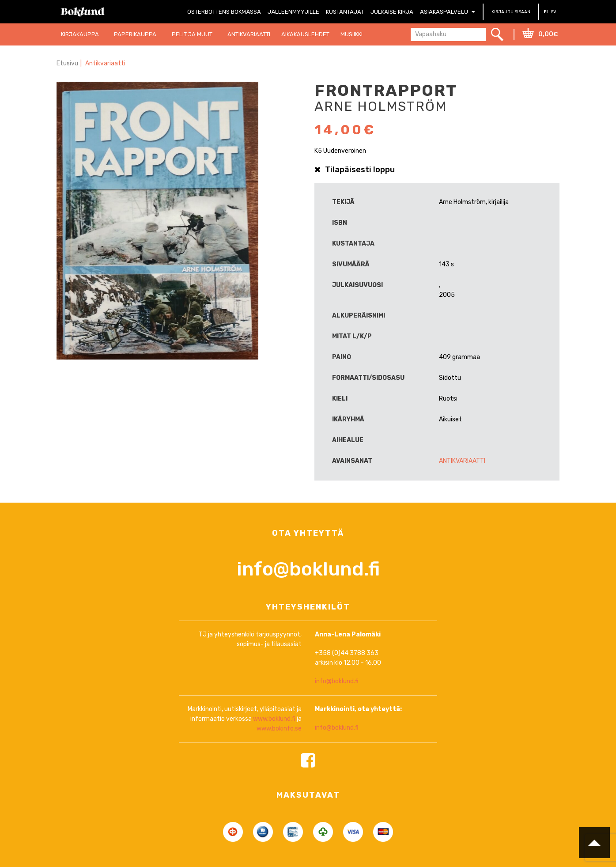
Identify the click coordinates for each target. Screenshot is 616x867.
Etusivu (67, 63)
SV (554, 12)
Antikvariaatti (105, 63)
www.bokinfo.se (279, 765)
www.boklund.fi (274, 755)
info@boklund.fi (308, 606)
